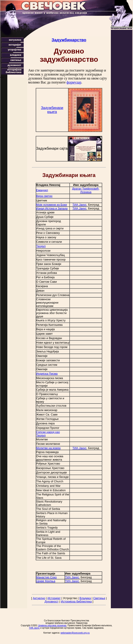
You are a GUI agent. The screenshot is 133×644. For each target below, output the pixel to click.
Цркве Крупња (46, 581)
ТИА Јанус (79, 205)
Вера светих (44, 196)
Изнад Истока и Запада (52, 208)
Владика (85, 598)
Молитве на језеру (48, 448)
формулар (74, 82)
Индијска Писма (47, 374)
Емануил (42, 190)
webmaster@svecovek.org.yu (75, 633)
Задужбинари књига (52, 110)
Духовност (52, 601)
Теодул (41, 246)
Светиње (99, 598)
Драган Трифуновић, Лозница (86, 190)
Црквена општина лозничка (52, 625)
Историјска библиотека (76, 601)
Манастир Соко (46, 577)
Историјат (54, 598)
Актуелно (39, 598)
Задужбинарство (69, 40)
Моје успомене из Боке (52, 205)
